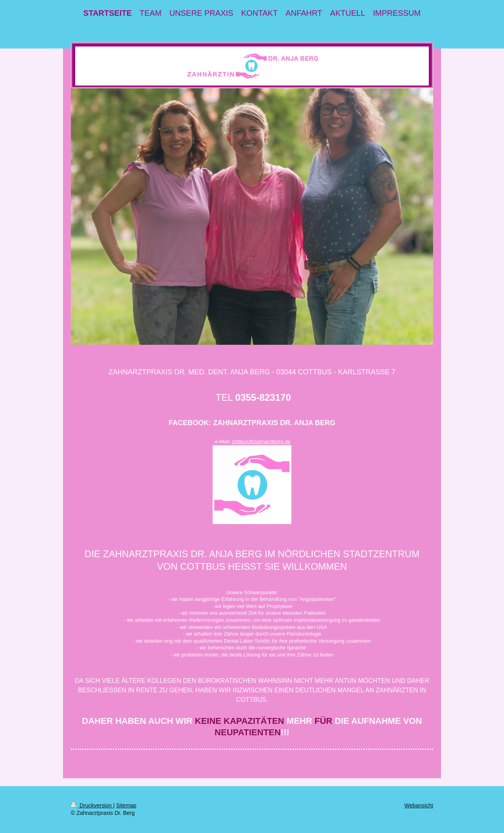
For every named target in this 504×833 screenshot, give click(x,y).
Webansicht (419, 805)
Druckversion (92, 805)
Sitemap (126, 805)
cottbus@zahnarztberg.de (261, 442)
